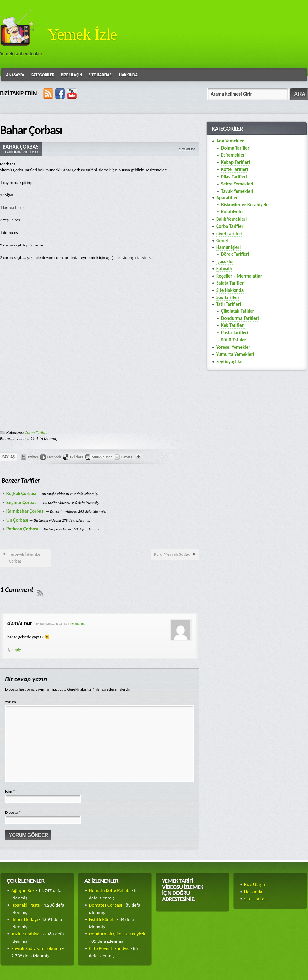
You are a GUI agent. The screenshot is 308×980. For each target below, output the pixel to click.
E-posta (13, 812)
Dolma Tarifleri (236, 148)
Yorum (11, 702)
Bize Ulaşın (72, 75)
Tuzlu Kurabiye (25, 934)
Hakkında (128, 75)
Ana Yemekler (230, 141)
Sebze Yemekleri (237, 184)
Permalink (77, 624)
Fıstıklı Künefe (102, 919)
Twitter (33, 457)
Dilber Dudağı (25, 919)
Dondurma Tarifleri (240, 318)
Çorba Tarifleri (37, 432)
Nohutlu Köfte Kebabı (110, 890)
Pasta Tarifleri (235, 333)
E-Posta (127, 457)
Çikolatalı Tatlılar (238, 311)
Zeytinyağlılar (230, 362)
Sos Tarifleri (228, 297)
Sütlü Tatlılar (234, 340)
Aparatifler (227, 198)
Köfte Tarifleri (235, 169)
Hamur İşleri (228, 247)
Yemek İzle (82, 34)
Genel (222, 241)
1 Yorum (187, 149)
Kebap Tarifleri (235, 162)
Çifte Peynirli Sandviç (109, 948)
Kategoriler (43, 75)
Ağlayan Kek (23, 890)
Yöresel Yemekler (233, 347)
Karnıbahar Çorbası (26, 511)
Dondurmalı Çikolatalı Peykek (117, 934)
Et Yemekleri (233, 155)
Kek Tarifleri (233, 325)
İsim (10, 791)
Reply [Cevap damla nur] (16, 650)
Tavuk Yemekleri (237, 191)
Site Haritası (101, 75)
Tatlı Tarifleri (229, 304)
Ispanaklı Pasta (26, 905)
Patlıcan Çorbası (22, 529)
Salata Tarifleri (231, 283)
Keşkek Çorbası (21, 494)
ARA (300, 94)
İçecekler (225, 262)
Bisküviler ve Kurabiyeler (246, 205)
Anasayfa (15, 75)
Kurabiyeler (232, 212)
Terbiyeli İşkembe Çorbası (25, 558)
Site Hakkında (230, 290)
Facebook (54, 457)
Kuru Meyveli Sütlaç (172, 554)
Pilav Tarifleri (234, 177)
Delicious (77, 457)
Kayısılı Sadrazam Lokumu (36, 948)
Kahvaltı (224, 269)
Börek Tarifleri (235, 254)
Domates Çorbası (105, 905)
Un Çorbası (17, 520)
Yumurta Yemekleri (235, 354)
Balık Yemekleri (231, 219)
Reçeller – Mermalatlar (239, 276)
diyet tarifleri (229, 234)
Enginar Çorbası (22, 503)
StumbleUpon (102, 457)
